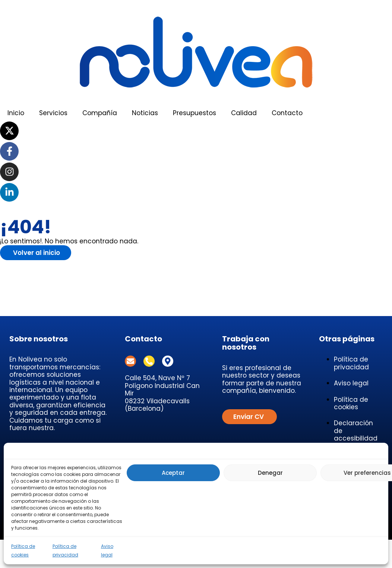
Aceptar (173, 473)
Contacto (287, 113)
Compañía (100, 113)
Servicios (53, 113)
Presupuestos (195, 113)
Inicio (16, 113)
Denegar (270, 473)
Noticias (145, 113)
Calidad (244, 113)
